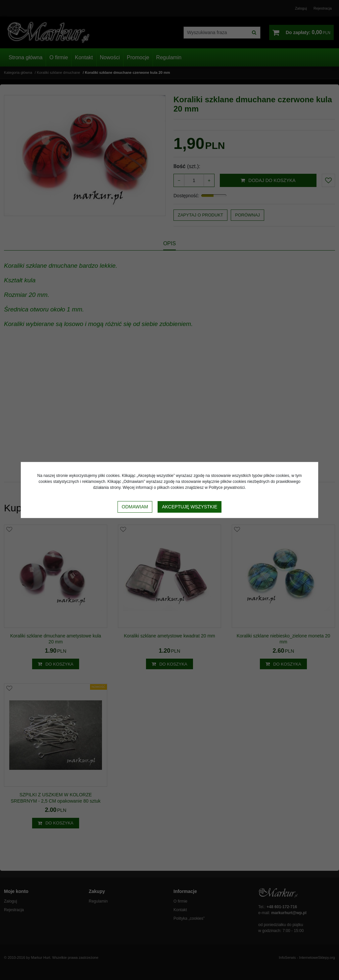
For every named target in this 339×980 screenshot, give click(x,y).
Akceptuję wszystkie (190, 507)
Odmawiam (135, 507)
